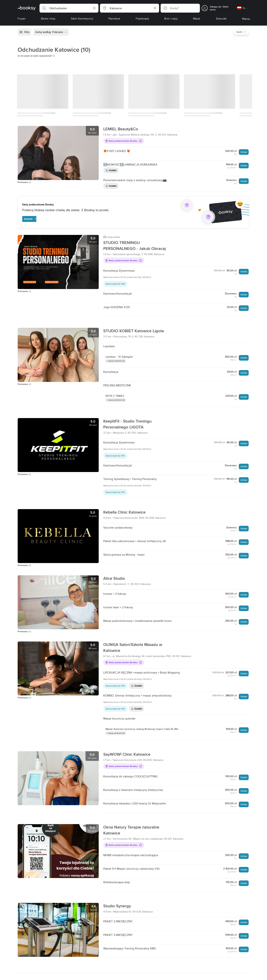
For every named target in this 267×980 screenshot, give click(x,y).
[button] (69, 8)
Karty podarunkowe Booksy (121, 141)
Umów (244, 152)
